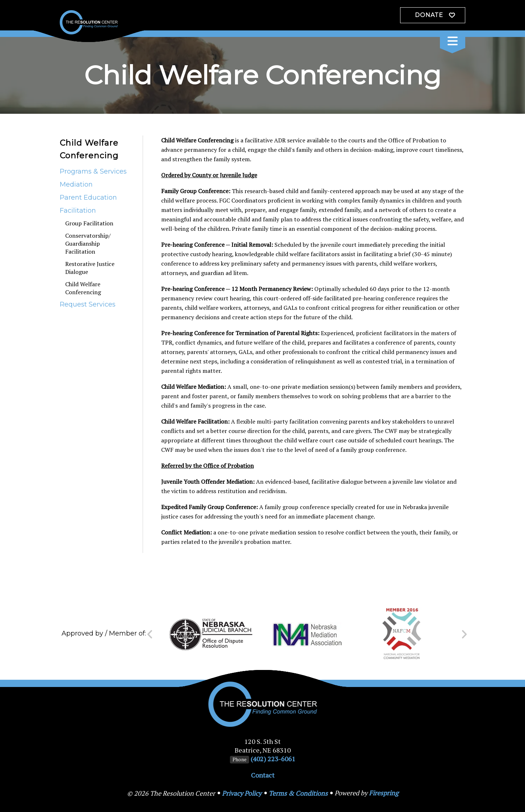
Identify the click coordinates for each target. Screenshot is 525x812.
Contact (263, 775)
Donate (429, 15)
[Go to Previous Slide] (150, 634)
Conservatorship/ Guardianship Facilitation (88, 244)
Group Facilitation (89, 223)
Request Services (88, 304)
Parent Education (88, 197)
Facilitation (78, 211)
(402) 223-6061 (273, 759)
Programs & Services (93, 171)
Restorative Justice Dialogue (90, 268)
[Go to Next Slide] (464, 634)
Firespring (384, 793)
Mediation (76, 184)
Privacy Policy (242, 793)
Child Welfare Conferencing (83, 288)
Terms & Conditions (298, 793)
